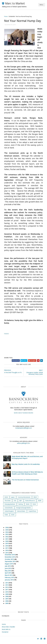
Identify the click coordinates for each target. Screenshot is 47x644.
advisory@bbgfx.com (23, 446)
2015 (7, 555)
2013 (7, 588)
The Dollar (8, 503)
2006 (7, 604)
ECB (15, 503)
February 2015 (10, 580)
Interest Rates (21, 514)
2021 (7, 542)
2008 (7, 599)
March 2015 (9, 578)
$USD (6, 500)
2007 (7, 601)
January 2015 (9, 582)
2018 (7, 548)
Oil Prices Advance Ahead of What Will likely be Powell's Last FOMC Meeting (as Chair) (27, 476)
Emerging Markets (10, 507)
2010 (7, 595)
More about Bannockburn (24, 416)
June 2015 (8, 571)
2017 (7, 551)
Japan (13, 500)
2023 (7, 537)
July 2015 (8, 569)
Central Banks (9, 510)
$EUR (35, 500)
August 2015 (9, 566)
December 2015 (10, 557)
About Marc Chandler (8, 630)
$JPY (21, 503)
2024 (7, 535)
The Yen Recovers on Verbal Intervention (25, 482)
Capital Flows (32, 514)
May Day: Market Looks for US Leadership (26, 467)
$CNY (13, 517)
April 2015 (8, 576)
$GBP (40, 503)
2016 (7, 553)
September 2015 (11, 564)
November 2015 (10, 560)
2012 (7, 590)
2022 (7, 539)
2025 (7, 533)
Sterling (21, 507)
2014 (7, 585)
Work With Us (6, 632)
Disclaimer (5, 635)
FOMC (6, 517)
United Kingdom (9, 514)
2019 (7, 546)
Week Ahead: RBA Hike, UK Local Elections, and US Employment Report (27, 460)
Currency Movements (24, 500)
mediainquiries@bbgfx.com (24, 431)
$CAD (34, 507)
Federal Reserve (30, 503)
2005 (7, 606)
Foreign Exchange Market (23, 510)
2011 (7, 592)
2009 (7, 597)
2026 (7, 530)
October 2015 (10, 562)
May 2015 (8, 573)
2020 (7, 544)
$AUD (28, 507)
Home (6, 16)
